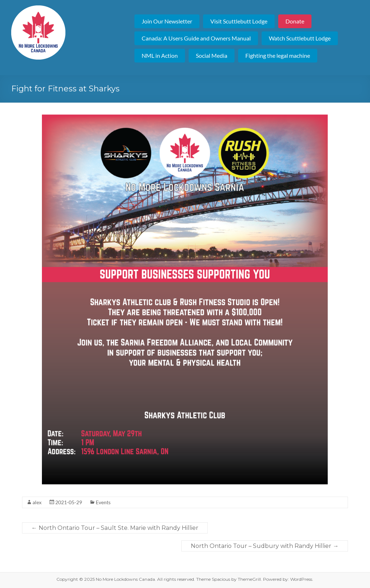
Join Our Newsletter (167, 21)
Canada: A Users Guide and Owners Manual (196, 38)
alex (37, 502)
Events (103, 502)
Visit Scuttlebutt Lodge (239, 21)
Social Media (212, 55)
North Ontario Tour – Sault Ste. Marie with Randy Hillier (115, 528)
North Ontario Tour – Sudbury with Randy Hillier (265, 546)
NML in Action (160, 55)
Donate (295, 21)
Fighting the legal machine (278, 55)
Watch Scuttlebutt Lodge (300, 38)
